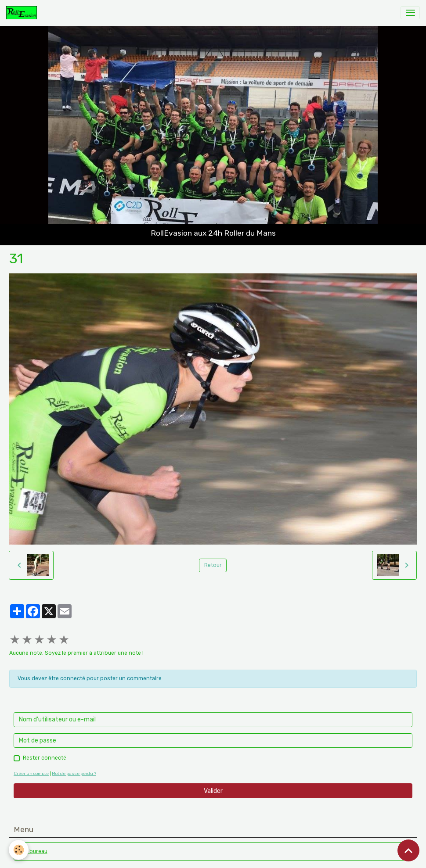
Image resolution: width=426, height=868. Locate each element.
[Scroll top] (408, 850)
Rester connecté (45, 758)
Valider (213, 791)
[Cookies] (19, 850)
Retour (213, 565)
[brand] (23, 13)
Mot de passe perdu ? (74, 773)
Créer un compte (31, 773)
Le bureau (35, 851)
